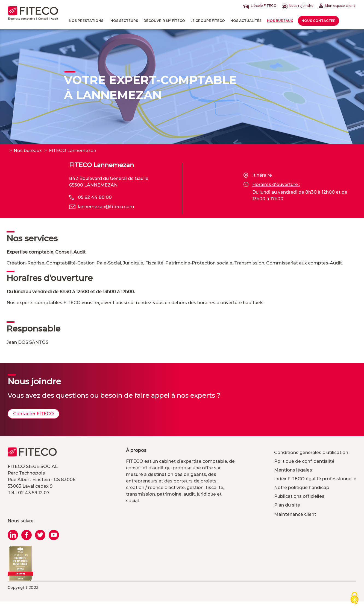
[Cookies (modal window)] (354, 599)
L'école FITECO (261, 6)
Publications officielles (299, 496)
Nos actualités (246, 21)
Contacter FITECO (33, 414)
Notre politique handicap (302, 488)
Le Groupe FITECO (208, 21)
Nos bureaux (280, 21)
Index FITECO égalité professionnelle (315, 479)
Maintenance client (295, 514)
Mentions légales (293, 470)
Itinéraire (258, 175)
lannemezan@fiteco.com (106, 207)
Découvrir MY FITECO (164, 21)
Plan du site (287, 505)
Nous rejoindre (298, 6)
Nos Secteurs (124, 21)
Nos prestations (86, 21)
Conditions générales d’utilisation (311, 453)
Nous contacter (318, 21)
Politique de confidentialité (304, 461)
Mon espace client (337, 6)
